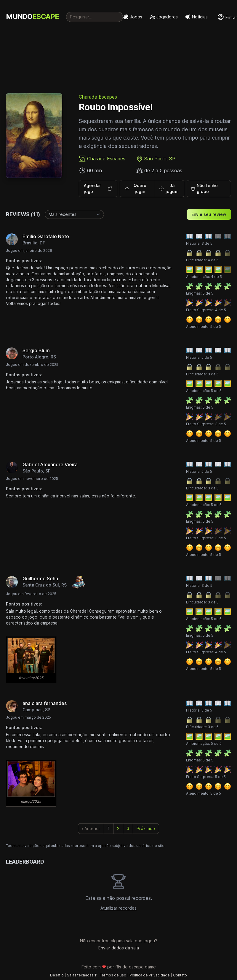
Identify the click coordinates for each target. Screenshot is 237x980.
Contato (180, 975)
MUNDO (32, 16)
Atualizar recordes (118, 908)
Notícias (196, 17)
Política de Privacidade (150, 975)
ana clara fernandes (45, 703)
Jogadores (164, 17)
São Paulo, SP (160, 159)
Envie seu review (209, 214)
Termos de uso (113, 975)
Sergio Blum (36, 350)
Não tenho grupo (204, 188)
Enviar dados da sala (119, 948)
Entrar (227, 17)
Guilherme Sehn (40, 578)
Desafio (57, 975)
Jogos (133, 17)
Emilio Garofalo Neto (46, 236)
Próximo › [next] (146, 828)
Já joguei (169, 188)
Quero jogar (136, 188)
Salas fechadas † (82, 975)
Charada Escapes (98, 97)
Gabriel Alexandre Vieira (50, 464)
